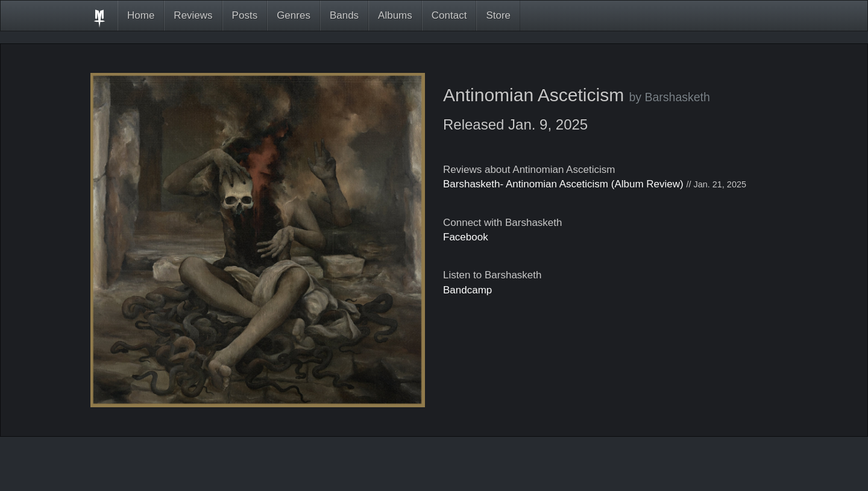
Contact (449, 15)
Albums (395, 15)
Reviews (193, 15)
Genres (294, 15)
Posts (245, 15)
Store (498, 15)
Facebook (466, 237)
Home (141, 15)
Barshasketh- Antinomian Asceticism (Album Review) (563, 184)
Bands (344, 15)
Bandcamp (467, 290)
